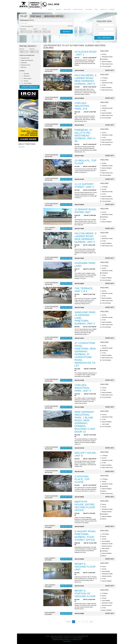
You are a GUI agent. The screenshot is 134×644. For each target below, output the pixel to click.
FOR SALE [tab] (36, 16)
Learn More (21, 147)
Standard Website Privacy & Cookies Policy (67, 640)
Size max (44, 29)
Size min (35, 29)
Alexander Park (25, 58)
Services (59, 10)
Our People (89, 10)
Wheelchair (27, 76)
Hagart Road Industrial (27, 60)
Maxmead (24, 67)
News (96, 10)
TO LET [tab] (24, 16)
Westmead (24, 63)
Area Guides (67, 10)
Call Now (53, 4)
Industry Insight (78, 10)
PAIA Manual (67, 641)
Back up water (27, 78)
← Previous (68, 622)
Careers (112, 10)
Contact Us (104, 10)
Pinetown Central (26, 65)
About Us (51, 10)
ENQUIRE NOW (66, 70)
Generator (26, 74)
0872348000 (48, 229)
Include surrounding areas (27, 26)
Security (26, 81)
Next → (92, 622)
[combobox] (46, 23)
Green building (28, 83)
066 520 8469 (49, 71)
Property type (23, 29)
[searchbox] (46, 23)
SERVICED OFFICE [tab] (54, 16)
